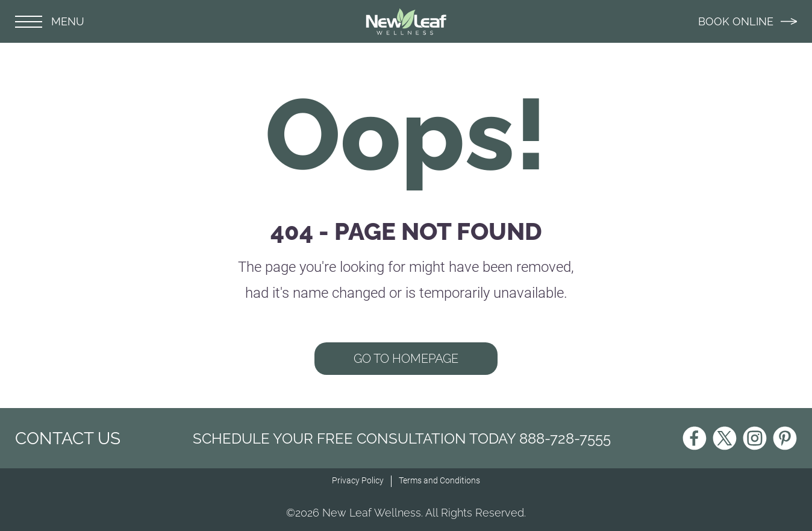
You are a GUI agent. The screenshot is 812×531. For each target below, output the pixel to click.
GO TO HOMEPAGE (406, 359)
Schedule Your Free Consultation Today (402, 438)
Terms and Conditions (439, 480)
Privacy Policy (358, 480)
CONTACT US (68, 438)
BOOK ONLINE (748, 21)
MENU (50, 21)
